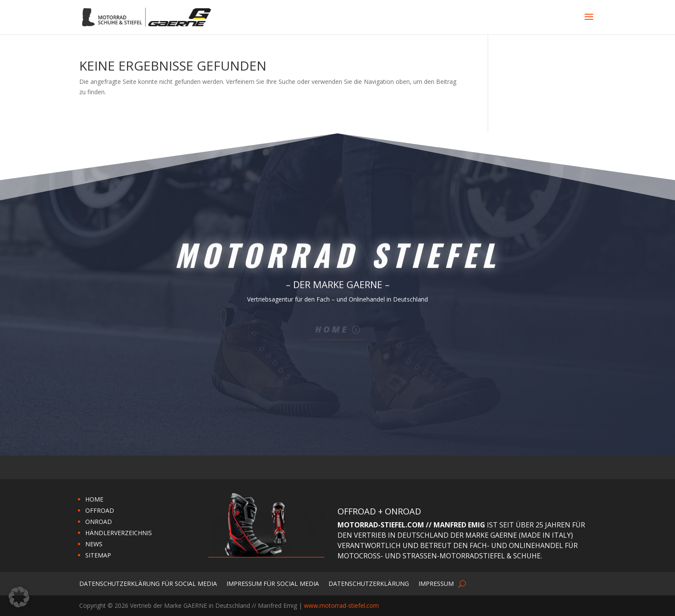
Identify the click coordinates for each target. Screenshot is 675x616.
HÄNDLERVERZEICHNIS (119, 533)
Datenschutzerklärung (369, 583)
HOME (94, 499)
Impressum (436, 583)
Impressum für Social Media (273, 583)
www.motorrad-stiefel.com (341, 605)
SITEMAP (98, 555)
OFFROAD (100, 510)
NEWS (94, 544)
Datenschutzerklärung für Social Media (148, 583)
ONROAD (99, 522)
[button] (19, 597)
